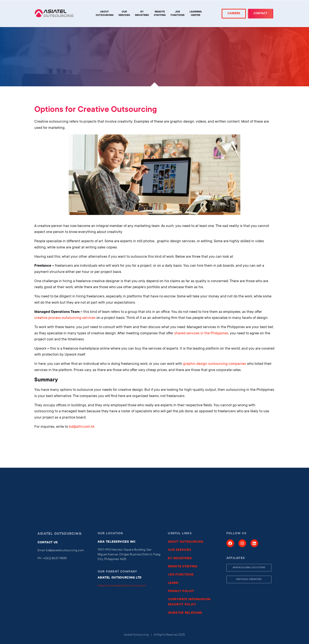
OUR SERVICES (179, 550)
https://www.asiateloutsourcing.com (122, 586)
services (89, 318)
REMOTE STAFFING (183, 567)
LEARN (173, 583)
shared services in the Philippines (201, 334)
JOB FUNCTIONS (181, 575)
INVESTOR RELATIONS (185, 613)
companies (237, 364)
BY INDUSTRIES (180, 559)
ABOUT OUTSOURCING (186, 542)
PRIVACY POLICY (181, 591)
